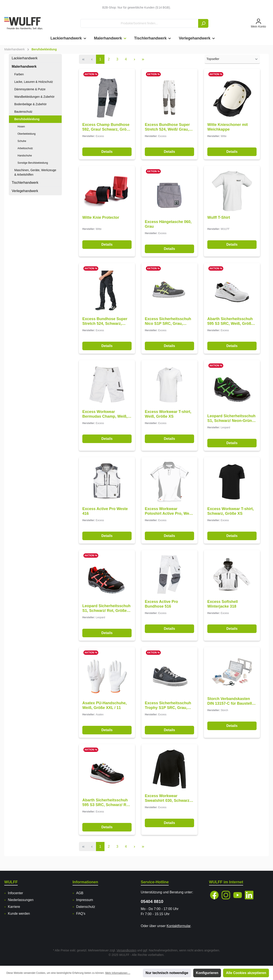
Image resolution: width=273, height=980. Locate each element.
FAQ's (81, 914)
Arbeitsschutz (25, 148)
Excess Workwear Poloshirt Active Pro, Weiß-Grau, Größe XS (169, 515)
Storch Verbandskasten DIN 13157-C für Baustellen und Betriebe (232, 705)
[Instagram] (226, 895)
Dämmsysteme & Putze (30, 89)
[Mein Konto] (258, 23)
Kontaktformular (179, 926)
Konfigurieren (207, 973)
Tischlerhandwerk (25, 183)
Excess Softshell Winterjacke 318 (223, 607)
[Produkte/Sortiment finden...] (139, 23)
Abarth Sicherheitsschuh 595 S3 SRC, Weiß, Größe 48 (230, 324)
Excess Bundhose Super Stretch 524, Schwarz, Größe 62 (105, 324)
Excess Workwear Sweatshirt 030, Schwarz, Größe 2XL (168, 803)
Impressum (85, 900)
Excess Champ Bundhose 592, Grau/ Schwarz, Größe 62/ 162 (107, 128)
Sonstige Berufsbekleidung (33, 163)
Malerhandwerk (24, 66)
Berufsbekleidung (27, 119)
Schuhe (22, 141)
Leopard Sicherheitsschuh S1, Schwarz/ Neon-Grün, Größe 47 (231, 422)
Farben (19, 74)
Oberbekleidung (27, 134)
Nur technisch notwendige (167, 973)
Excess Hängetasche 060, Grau (168, 226)
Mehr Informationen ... (118, 973)
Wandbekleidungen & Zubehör (34, 97)
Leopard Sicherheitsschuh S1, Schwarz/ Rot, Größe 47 (106, 613)
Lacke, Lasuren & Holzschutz (34, 82)
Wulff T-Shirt (219, 218)
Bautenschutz (23, 112)
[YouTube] (238, 895)
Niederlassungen (21, 900)
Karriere (14, 907)
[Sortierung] (232, 59)
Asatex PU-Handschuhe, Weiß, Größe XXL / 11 (105, 710)
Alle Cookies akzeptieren (246, 973)
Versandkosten (127, 950)
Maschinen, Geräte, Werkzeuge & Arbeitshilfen (35, 172)
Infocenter (15, 893)
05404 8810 (152, 901)
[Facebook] (214, 895)
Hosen (21, 127)
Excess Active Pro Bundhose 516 (161, 607)
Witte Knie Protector (101, 218)
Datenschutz (86, 907)
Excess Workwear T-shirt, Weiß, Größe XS (168, 417)
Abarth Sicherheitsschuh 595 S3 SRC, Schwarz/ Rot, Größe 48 (107, 809)
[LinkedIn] (249, 895)
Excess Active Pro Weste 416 (105, 515)
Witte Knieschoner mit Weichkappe (228, 128)
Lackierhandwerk (25, 58)
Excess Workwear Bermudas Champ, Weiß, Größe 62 (105, 417)
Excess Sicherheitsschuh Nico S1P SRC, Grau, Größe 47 (168, 324)
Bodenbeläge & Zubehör (30, 104)
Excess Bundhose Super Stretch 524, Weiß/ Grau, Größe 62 (167, 128)
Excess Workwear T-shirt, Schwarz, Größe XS (231, 515)
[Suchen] (203, 23)
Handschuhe (25, 156)
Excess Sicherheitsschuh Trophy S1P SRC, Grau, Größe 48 (168, 711)
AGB (80, 893)
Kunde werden (19, 914)
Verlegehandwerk (25, 191)
